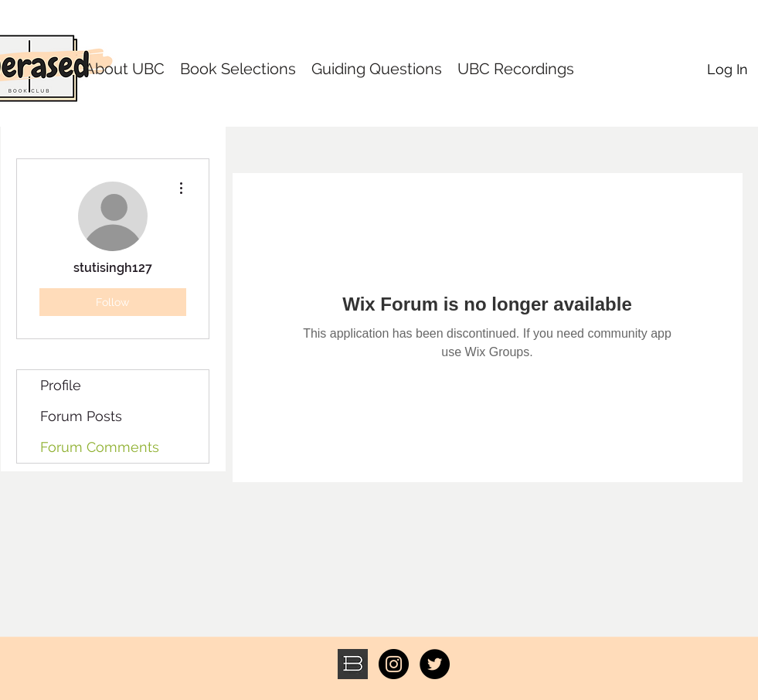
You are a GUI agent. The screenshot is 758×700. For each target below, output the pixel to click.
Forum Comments (100, 447)
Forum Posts (81, 416)
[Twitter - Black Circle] (435, 664)
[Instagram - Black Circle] (394, 664)
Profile (61, 385)
